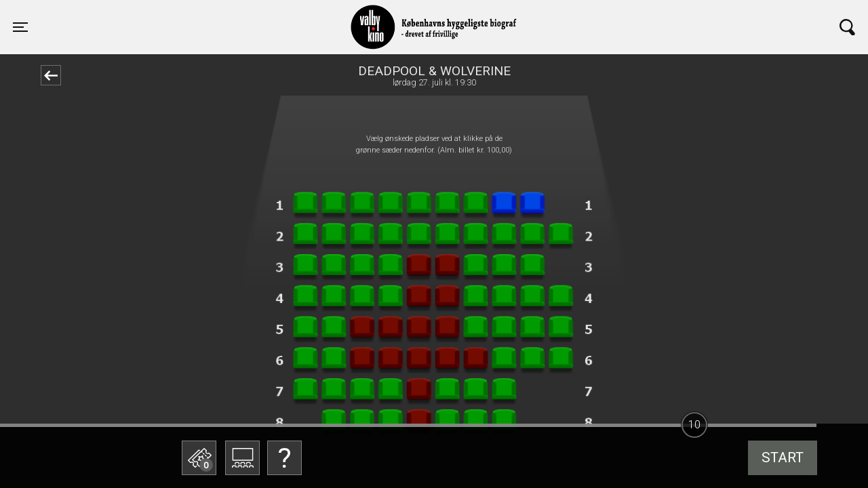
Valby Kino (208, 15)
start (783, 457)
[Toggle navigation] (20, 27)
